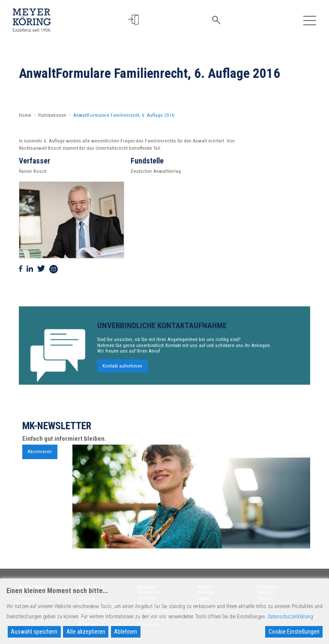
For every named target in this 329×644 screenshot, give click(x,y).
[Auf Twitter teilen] (41, 269)
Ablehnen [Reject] (126, 632)
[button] (134, 20)
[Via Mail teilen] (54, 269)
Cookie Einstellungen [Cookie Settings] (294, 632)
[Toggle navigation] (310, 20)
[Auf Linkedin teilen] (30, 269)
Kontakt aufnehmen (122, 369)
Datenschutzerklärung (290, 617)
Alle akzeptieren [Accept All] (86, 632)
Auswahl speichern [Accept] (34, 632)
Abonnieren (40, 455)
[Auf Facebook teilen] (21, 269)
